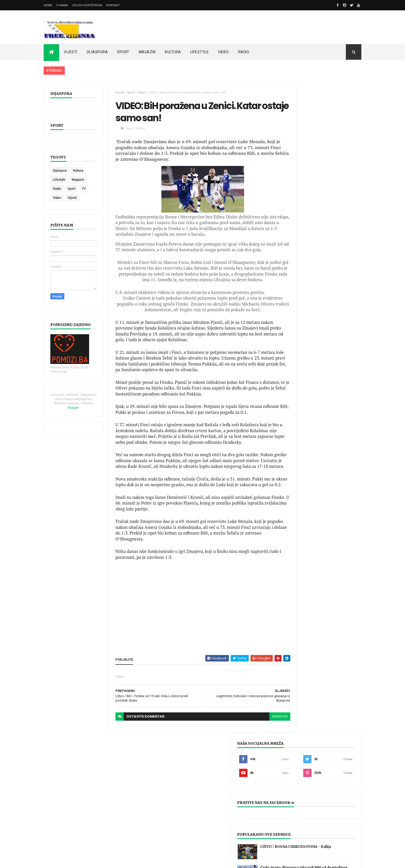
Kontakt (113, 5)
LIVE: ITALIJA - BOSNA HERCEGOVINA (209, 828)
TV (84, 189)
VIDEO (223, 52)
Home (48, 5)
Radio (57, 189)
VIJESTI (71, 52)
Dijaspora (60, 171)
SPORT (123, 52)
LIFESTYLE (200, 52)
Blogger (84, 408)
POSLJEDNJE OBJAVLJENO (303, 304)
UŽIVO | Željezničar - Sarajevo (309, 786)
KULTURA (173, 52)
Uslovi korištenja (87, 5)
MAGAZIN (147, 52)
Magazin (78, 180)
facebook (262, 743)
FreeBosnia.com (119, 861)
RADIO (244, 52)
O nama (62, 5)
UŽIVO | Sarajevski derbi (304, 807)
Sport (72, 189)
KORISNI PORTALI (342, 303)
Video (57, 198)
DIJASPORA (97, 52)
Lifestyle (59, 180)
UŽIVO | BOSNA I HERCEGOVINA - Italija (102, 786)
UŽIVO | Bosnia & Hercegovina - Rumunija (320, 828)
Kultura (78, 171)
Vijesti (72, 198)
